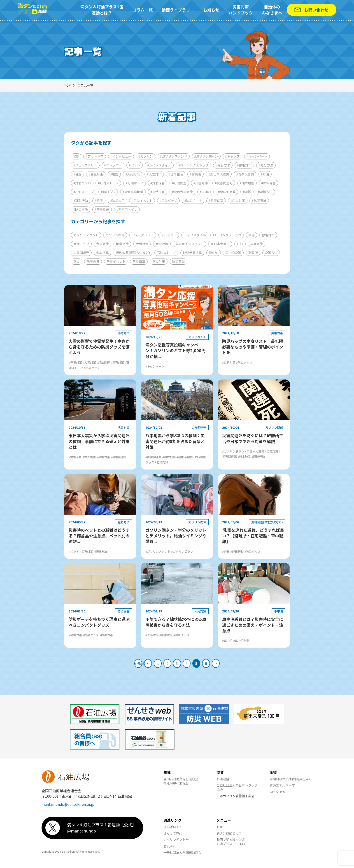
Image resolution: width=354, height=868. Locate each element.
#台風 (77, 174)
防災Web (170, 848)
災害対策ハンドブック (241, 10)
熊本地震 (102, 253)
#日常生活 (176, 174)
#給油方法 (108, 192)
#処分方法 (266, 165)
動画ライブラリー (178, 10)
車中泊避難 (233, 253)
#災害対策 (201, 183)
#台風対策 (96, 174)
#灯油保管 (158, 183)
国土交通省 (277, 794)
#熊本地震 (247, 183)
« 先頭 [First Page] (128, 665)
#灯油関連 (179, 183)
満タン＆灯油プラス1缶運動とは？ (102, 10)
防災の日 (93, 261)
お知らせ (211, 10)
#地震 (114, 174)
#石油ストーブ (84, 192)
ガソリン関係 (115, 235)
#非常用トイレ (127, 209)
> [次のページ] (227, 665)
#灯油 (265, 174)
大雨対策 (142, 244)
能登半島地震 (192, 253)
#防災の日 (117, 201)
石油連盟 (223, 781)
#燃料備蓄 (268, 183)
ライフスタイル (195, 235)
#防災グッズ (168, 201)
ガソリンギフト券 (176, 842)
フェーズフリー (143, 235)
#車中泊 (205, 192)
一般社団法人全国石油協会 (182, 855)
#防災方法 (81, 209)
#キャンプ (232, 156)
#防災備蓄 (216, 201)
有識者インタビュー (189, 244)
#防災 (99, 201)
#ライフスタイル (159, 165)
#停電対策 (244, 165)
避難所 (253, 253)
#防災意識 (259, 201)
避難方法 (271, 253)
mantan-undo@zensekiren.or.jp (68, 806)
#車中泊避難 (227, 192)
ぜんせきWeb (173, 835)
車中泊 (214, 253)
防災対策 (159, 261)
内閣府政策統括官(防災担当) (290, 781)
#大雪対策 (154, 174)
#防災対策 (238, 201)
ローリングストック (227, 235)
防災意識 (178, 261)
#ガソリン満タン (206, 156)
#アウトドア (95, 156)
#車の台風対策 (182, 192)
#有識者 (196, 174)
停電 (252, 235)
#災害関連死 (224, 183)
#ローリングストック (193, 165)
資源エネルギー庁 (282, 787)
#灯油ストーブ (108, 183)
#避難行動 (81, 201)
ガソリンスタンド (86, 235)
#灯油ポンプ (135, 183)
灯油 (240, 244)
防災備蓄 (139, 261)
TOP (67, 85)
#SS (76, 156)
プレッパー (169, 235)
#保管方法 (223, 165)
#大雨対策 (133, 174)
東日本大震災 (220, 244)
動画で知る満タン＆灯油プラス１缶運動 (231, 844)
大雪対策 (162, 244)
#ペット (135, 165)
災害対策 (256, 244)
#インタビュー (121, 156)
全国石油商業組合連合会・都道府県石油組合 (182, 783)
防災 (77, 261)
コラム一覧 (143, 10)
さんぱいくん (173, 829)
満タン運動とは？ (229, 835)
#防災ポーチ (193, 201)
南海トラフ (81, 244)
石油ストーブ (166, 253)
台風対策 (102, 244)
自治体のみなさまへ (272, 10)
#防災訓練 (102, 209)
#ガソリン (146, 156)
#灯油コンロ (82, 183)
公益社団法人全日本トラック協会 (237, 790)
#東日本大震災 (219, 174)
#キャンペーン (257, 156)
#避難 (247, 192)
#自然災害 (158, 192)
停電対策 (268, 235)
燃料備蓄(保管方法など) (133, 253)
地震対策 (122, 244)
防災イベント (116, 261)
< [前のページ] (140, 665)
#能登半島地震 (133, 192)
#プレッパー (113, 165)
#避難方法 (265, 192)
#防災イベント (142, 201)
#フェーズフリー (85, 165)
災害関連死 (81, 253)
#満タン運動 (245, 174)
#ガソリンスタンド (174, 156)
